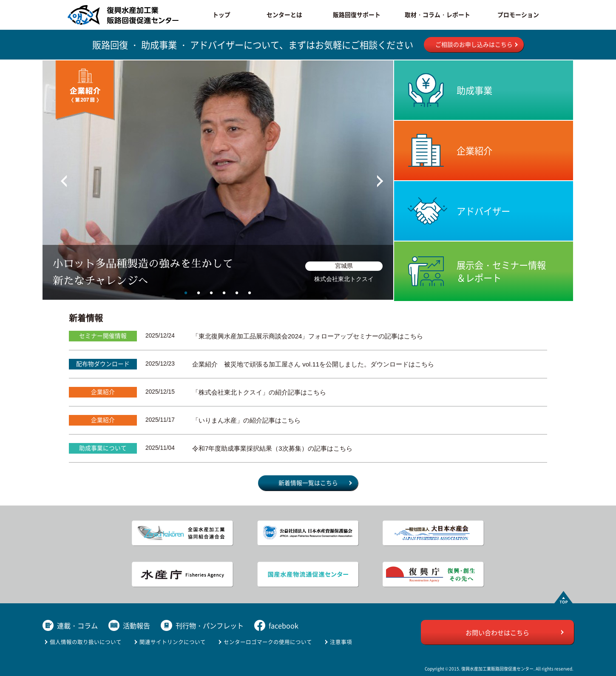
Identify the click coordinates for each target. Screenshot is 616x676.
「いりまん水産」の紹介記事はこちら (246, 420)
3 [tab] (211, 293)
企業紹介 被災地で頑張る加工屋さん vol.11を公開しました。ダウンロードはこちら (313, 364)
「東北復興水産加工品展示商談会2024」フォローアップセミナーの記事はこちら (308, 336)
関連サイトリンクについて (173, 642)
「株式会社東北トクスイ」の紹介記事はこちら (259, 392)
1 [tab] (186, 293)
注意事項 (341, 642)
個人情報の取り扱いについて (86, 642)
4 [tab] (224, 293)
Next (373, 177)
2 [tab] (199, 293)
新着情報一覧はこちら (308, 483)
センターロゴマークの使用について (268, 642)
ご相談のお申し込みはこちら (474, 44)
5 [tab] (237, 293)
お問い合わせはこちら (497, 632)
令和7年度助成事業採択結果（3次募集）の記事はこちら (272, 448)
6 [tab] (250, 293)
